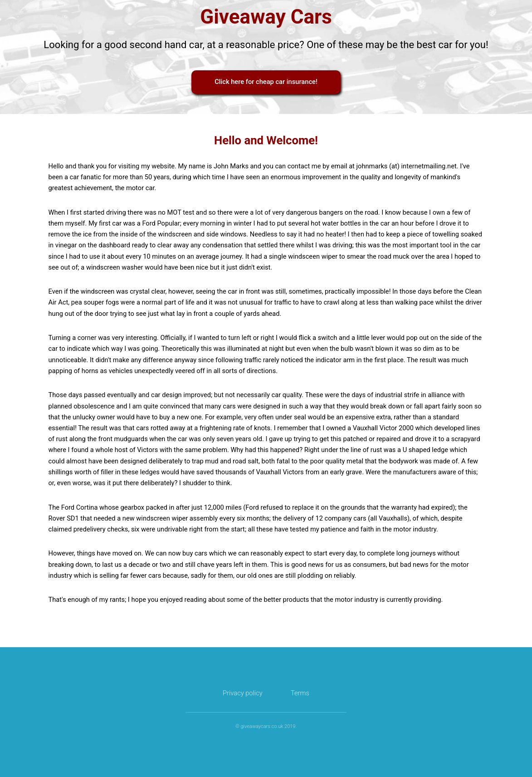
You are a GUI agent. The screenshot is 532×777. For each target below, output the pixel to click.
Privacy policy (243, 693)
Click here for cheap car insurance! (266, 82)
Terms (300, 693)
